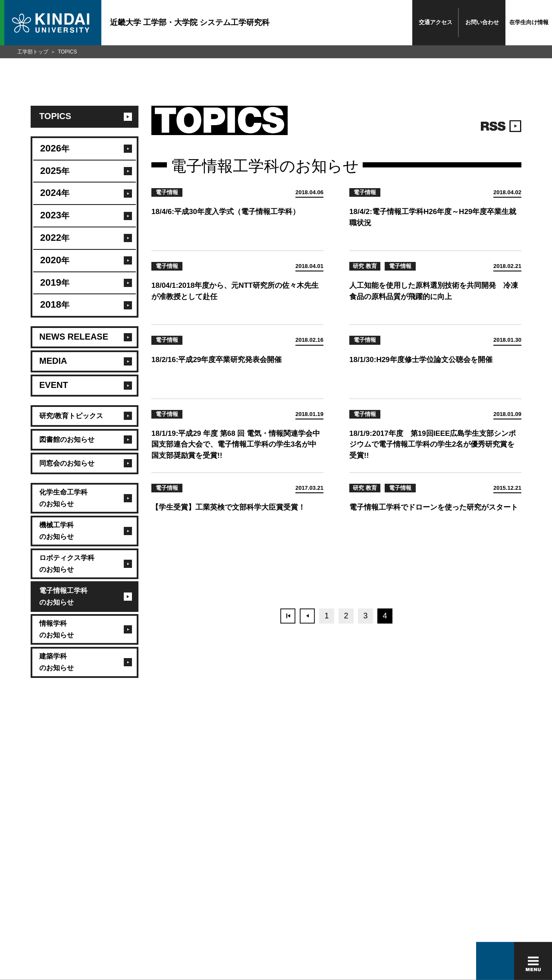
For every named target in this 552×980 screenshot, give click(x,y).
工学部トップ (33, 52)
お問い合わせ (482, 22)
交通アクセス (436, 22)
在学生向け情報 (529, 22)
